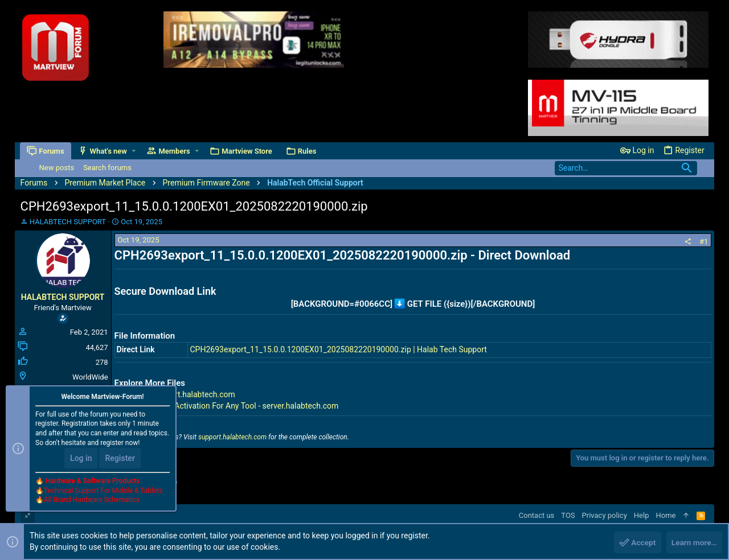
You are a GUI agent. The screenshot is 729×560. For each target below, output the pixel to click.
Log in (81, 459)
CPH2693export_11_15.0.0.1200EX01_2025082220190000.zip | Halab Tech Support (338, 349)
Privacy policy (605, 515)
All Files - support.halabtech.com (177, 394)
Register (120, 459)
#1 (704, 242)
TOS (568, 515)
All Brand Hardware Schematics (92, 501)
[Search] (626, 168)
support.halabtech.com (232, 437)
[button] (134, 151)
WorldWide (90, 377)
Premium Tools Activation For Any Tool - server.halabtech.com (229, 406)
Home (665, 515)
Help (642, 515)
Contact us (537, 515)
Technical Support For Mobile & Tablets (103, 491)
